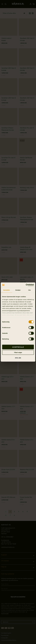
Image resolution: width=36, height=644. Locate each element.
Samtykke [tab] (7, 290)
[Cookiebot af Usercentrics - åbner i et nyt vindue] (26, 285)
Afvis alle (18, 358)
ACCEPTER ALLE (18, 347)
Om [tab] (29, 290)
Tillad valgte (18, 352)
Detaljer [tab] (18, 290)
